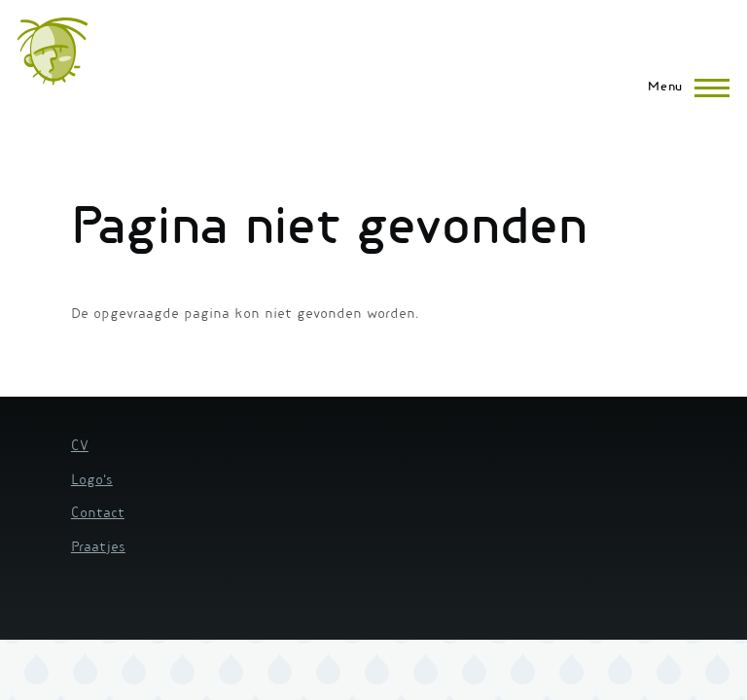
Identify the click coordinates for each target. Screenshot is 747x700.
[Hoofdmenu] (683, 87)
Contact (98, 514)
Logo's (92, 481)
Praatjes (98, 548)
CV (80, 447)
